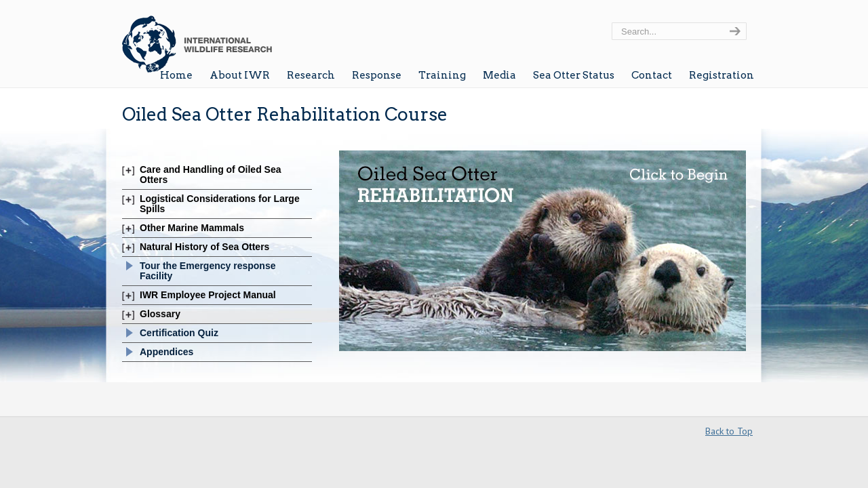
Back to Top (729, 431)
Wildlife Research (197, 39)
